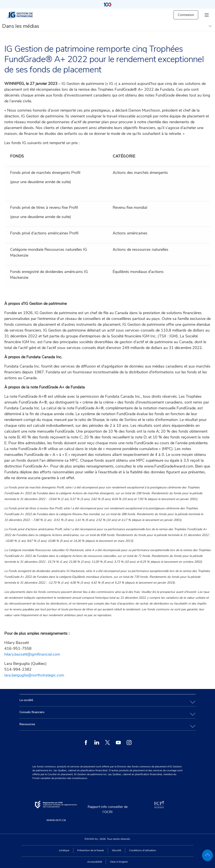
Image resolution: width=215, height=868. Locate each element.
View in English (119, 862)
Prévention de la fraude (91, 850)
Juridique (64, 850)
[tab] (107, 700)
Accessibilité (95, 862)
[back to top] (207, 855)
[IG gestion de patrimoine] (24, 15)
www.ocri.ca (56, 820)
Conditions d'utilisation (143, 850)
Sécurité (116, 850)
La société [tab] (26, 700)
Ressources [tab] (27, 724)
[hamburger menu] (207, 15)
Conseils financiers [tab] (32, 712)
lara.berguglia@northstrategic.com (34, 675)
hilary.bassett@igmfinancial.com (32, 654)
